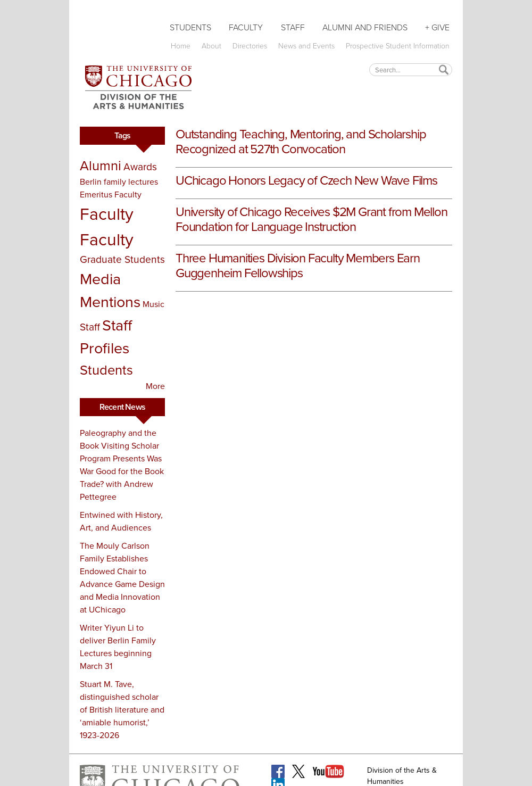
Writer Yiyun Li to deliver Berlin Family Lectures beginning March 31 (118, 647)
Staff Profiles (106, 337)
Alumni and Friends (365, 27)
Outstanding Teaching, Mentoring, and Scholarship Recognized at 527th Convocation (301, 142)
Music (153, 304)
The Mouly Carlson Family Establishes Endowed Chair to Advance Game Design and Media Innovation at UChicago (122, 578)
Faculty (246, 27)
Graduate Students (122, 259)
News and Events (306, 46)
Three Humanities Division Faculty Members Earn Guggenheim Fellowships (298, 266)
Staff (293, 27)
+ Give (437, 27)
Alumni (101, 166)
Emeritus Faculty (111, 195)
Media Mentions (110, 290)
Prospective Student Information (398, 46)
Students (190, 27)
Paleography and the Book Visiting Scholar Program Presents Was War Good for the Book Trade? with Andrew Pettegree (122, 465)
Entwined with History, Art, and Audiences (121, 521)
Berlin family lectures (119, 182)
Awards (140, 167)
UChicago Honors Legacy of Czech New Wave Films (306, 180)
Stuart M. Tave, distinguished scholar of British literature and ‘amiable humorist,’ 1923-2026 (122, 710)
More (155, 386)
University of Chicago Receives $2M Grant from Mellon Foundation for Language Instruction (311, 219)
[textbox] (411, 69)
